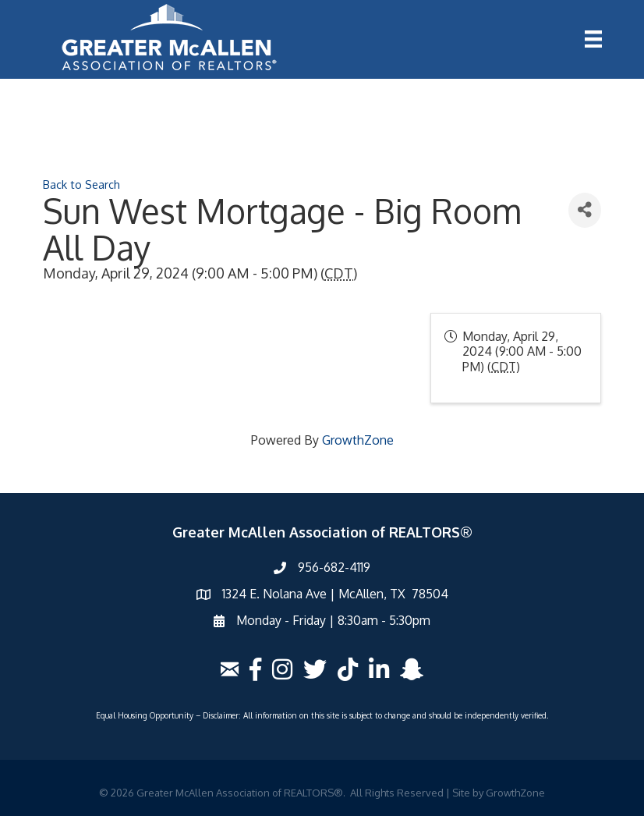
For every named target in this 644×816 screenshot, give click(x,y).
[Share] (585, 210)
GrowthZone (358, 440)
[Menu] (593, 39)
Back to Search (81, 184)
